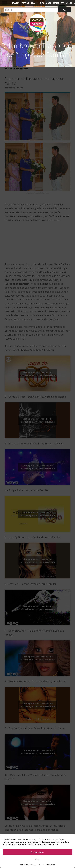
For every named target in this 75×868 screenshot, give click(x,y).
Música (16, 3)
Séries (56, 3)
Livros (69, 3)
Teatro (25, 3)
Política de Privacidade (28, 865)
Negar (37, 859)
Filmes (34, 3)
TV (62, 3)
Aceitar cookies (38, 852)
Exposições (45, 3)
